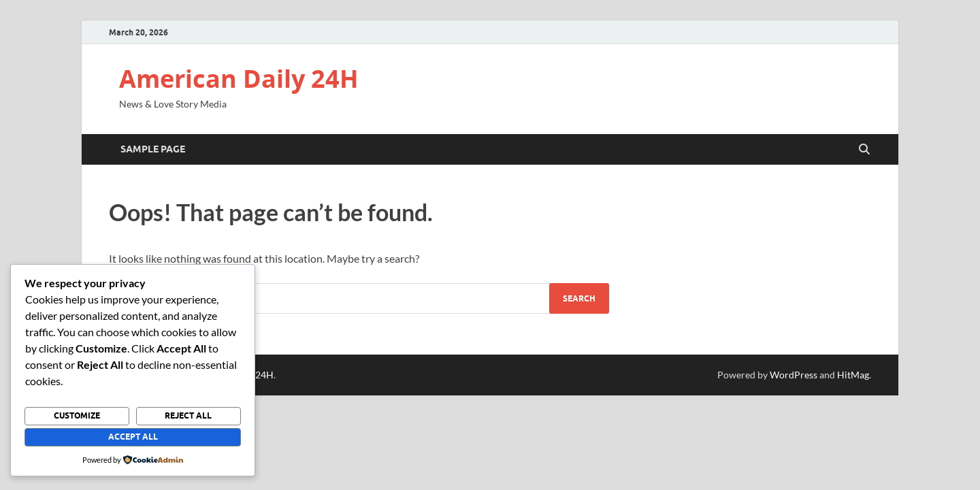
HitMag (853, 375)
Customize (77, 415)
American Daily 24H (239, 79)
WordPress (794, 375)
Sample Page (153, 149)
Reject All (188, 415)
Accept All (133, 437)
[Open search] (864, 150)
